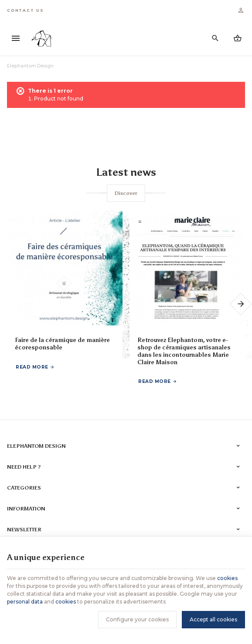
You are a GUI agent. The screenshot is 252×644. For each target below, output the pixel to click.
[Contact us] (26, 10)
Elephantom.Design (30, 66)
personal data (25, 602)
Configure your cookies (137, 619)
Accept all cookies (213, 619)
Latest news (126, 172)
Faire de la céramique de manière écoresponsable (62, 344)
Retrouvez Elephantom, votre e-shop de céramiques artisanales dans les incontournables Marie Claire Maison (184, 351)
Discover (126, 193)
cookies (227, 578)
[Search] (215, 38)
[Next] (241, 304)
